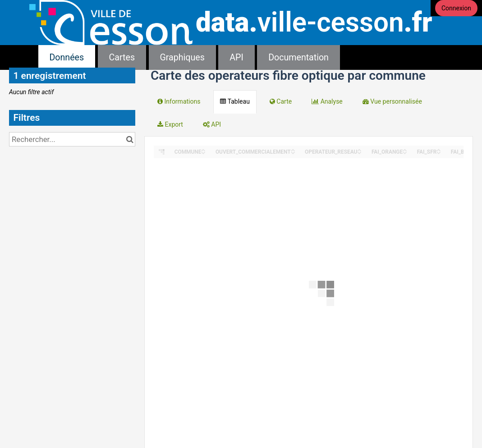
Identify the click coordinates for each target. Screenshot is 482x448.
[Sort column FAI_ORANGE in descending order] (405, 152)
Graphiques (182, 57)
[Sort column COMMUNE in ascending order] (203, 149)
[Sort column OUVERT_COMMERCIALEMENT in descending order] (293, 152)
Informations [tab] (179, 101)
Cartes (122, 57)
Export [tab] (170, 124)
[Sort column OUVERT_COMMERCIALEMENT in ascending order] (293, 149)
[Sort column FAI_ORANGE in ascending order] (405, 149)
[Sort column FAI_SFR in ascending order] (439, 149)
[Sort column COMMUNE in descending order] (203, 152)
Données (67, 57)
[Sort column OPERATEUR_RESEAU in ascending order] (359, 149)
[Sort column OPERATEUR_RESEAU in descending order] (359, 152)
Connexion (456, 8)
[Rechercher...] (72, 139)
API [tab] (212, 124)
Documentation (298, 57)
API (236, 57)
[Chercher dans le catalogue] (130, 139)
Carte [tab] (281, 101)
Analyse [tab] (327, 101)
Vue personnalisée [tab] (392, 101)
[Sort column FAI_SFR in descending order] (439, 152)
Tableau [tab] (235, 101)
